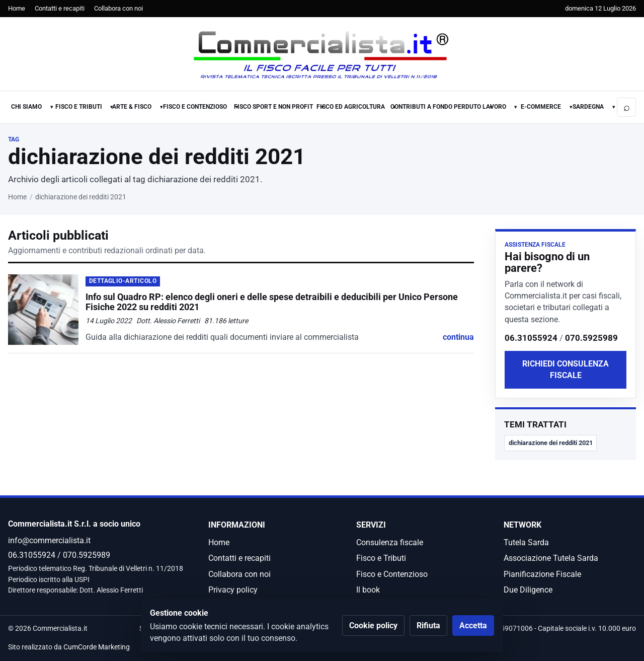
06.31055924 (531, 338)
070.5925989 (591, 338)
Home (17, 8)
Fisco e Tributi (79, 107)
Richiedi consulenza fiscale (566, 370)
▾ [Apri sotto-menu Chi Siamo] (52, 107)
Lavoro (494, 107)
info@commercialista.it (49, 540)
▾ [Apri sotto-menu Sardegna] (614, 107)
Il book (368, 590)
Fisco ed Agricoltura (351, 107)
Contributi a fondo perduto (436, 107)
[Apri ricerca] (626, 107)
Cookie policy (373, 626)
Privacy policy (233, 590)
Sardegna (588, 107)
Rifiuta (428, 626)
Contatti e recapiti (60, 8)
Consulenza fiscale (390, 542)
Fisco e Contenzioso (195, 107)
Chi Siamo (26, 107)
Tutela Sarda (526, 542)
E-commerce (541, 107)
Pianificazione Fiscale (542, 574)
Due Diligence (528, 590)
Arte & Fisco (132, 107)
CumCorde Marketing (97, 647)
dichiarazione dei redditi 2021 (551, 443)
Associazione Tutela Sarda (551, 558)
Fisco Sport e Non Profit (273, 107)
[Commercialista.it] (322, 55)
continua (458, 337)
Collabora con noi (118, 8)
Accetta (473, 626)
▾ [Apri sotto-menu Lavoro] (516, 107)
